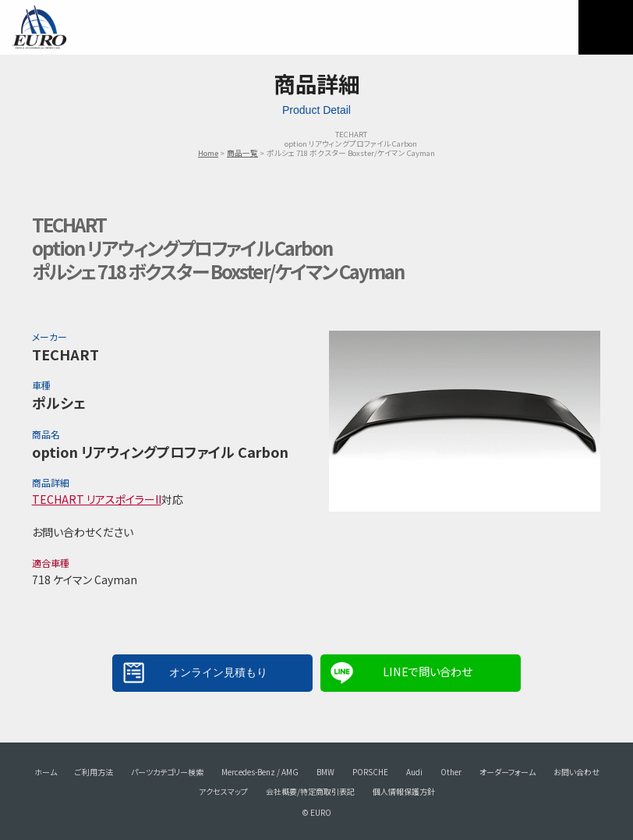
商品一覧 (242, 153)
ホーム (46, 772)
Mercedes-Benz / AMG (260, 772)
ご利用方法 (94, 772)
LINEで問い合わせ (427, 671)
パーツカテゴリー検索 (167, 772)
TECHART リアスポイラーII (97, 499)
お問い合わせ (576, 772)
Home (208, 153)
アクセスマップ (223, 791)
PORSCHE (370, 772)
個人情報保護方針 (404, 791)
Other (451, 772)
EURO (39, 27)
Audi (414, 772)
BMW (325, 772)
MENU (606, 27)
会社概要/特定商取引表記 (310, 791)
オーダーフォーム (507, 772)
